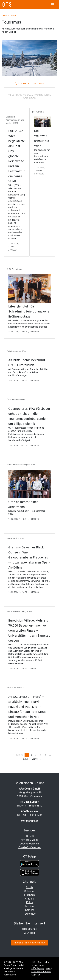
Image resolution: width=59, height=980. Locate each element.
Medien (30, 906)
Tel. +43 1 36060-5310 (29, 806)
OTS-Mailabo (30, 929)
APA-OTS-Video (29, 840)
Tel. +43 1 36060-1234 (29, 815)
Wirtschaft (30, 891)
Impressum (37, 965)
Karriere (30, 910)
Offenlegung (38, 968)
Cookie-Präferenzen (30, 847)
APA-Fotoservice (30, 844)
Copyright (36, 975)
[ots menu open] (53, 4)
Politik (30, 887)
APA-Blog (29, 933)
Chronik (30, 899)
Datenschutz (45, 962)
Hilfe (34, 962)
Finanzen (29, 895)
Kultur (30, 902)
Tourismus (29, 914)
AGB (48, 968)
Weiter (37, 759)
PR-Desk (29, 836)
